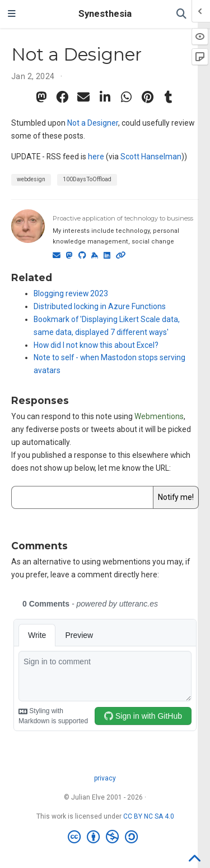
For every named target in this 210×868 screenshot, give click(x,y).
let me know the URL (134, 468)
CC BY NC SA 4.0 (149, 816)
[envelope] (84, 97)
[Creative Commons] (105, 837)
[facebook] (63, 97)
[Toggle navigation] (12, 14)
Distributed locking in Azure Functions (100, 306)
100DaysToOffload (87, 179)
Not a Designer (93, 123)
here (96, 157)
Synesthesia (105, 14)
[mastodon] (41, 97)
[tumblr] (169, 97)
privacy (105, 778)
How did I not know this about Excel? (96, 345)
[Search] (181, 14)
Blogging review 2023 (71, 293)
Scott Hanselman (151, 157)
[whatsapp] (127, 97)
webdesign (31, 179)
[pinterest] (148, 97)
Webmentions (159, 416)
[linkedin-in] (105, 97)
